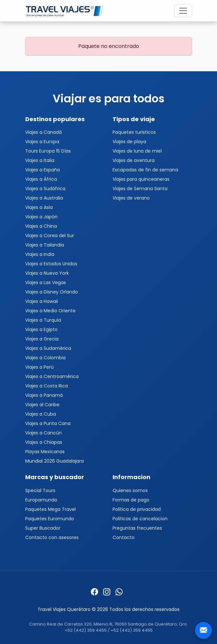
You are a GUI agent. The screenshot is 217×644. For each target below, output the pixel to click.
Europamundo (41, 500)
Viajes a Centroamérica (52, 376)
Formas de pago (131, 500)
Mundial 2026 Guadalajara (54, 461)
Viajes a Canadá (43, 132)
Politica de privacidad (137, 509)
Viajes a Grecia (42, 339)
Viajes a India (40, 254)
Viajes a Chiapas (44, 442)
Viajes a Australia (44, 198)
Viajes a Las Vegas (46, 282)
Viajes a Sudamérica (48, 348)
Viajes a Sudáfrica (45, 189)
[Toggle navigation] (183, 11)
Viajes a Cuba (41, 414)
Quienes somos (130, 490)
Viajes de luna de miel (137, 151)
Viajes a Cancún (43, 433)
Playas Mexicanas (45, 452)
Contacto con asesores (52, 537)
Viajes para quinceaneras (141, 179)
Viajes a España (43, 170)
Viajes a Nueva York (47, 273)
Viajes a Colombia (45, 358)
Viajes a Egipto (41, 329)
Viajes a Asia (39, 207)
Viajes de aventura (134, 160)
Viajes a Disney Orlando (52, 292)
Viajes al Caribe (42, 405)
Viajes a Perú (39, 367)
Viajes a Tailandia (45, 245)
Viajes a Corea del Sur (50, 236)
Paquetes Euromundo (50, 519)
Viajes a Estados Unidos (51, 264)
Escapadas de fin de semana (145, 170)
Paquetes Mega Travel (50, 509)
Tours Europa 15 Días (48, 151)
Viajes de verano (131, 198)
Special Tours (40, 490)
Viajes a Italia (40, 160)
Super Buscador (43, 528)
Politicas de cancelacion (140, 519)
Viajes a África (41, 179)
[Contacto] (203, 630)
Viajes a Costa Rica (47, 386)
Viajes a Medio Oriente (50, 311)
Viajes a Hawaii (42, 301)
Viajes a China (41, 226)
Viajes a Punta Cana (48, 423)
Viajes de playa (129, 142)
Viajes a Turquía (43, 320)
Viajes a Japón (41, 217)
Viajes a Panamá (44, 395)
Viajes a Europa (42, 142)
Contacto (124, 537)
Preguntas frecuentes (137, 528)
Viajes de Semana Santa (140, 189)
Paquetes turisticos (134, 132)
